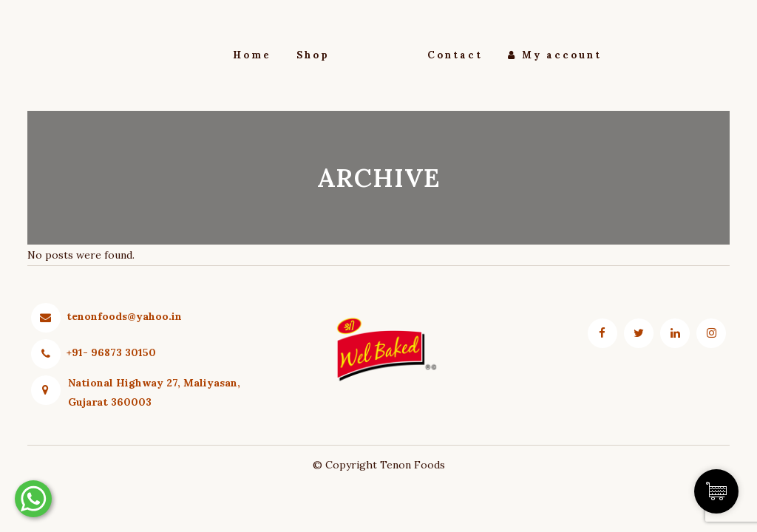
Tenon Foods (413, 465)
